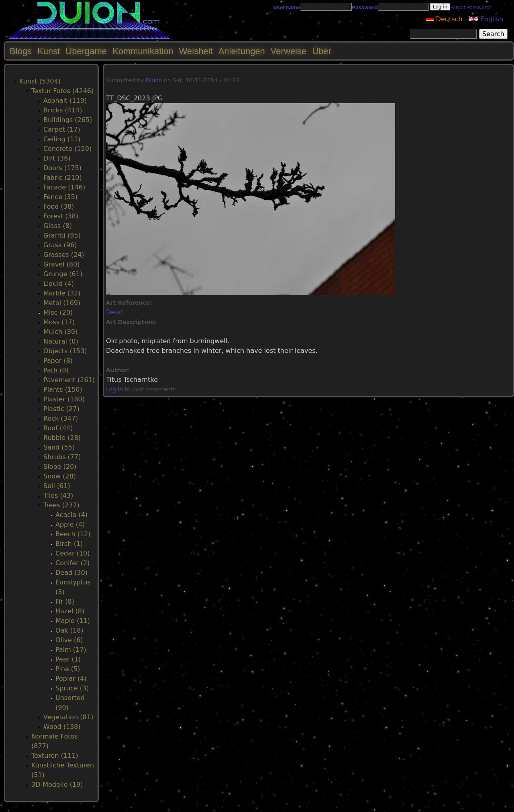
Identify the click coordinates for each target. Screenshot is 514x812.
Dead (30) (71, 573)
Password (365, 8)
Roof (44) (58, 428)
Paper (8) (58, 361)
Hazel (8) (70, 611)
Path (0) (56, 370)
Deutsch (444, 19)
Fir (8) (65, 601)
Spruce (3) (72, 688)
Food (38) (59, 207)
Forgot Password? (471, 8)
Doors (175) (62, 168)
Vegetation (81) (68, 717)
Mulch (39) (60, 332)
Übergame (86, 51)
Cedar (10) (72, 553)
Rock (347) (61, 418)
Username (287, 8)
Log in (114, 389)
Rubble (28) (62, 438)
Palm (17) (71, 650)
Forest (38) (61, 216)
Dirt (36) (57, 158)
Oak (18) (69, 630)
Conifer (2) (72, 563)
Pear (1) (68, 659)
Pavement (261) (69, 380)
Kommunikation (143, 51)
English (486, 19)
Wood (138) (62, 727)
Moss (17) (59, 322)
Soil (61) (57, 486)
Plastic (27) (61, 409)
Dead (114, 312)
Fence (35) (60, 197)
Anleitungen (242, 51)
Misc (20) (58, 312)
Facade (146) (64, 187)
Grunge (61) (63, 274)
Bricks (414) (63, 110)
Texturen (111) (55, 756)
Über (322, 51)
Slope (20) (60, 467)
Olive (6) (69, 640)
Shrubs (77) (62, 457)
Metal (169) (62, 303)
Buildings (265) (68, 120)
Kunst (49, 51)
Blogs (21, 51)
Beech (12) (73, 534)
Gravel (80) (61, 264)
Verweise (289, 51)
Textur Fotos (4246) (62, 91)
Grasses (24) (64, 255)
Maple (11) (73, 621)
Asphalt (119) (65, 101)
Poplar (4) (71, 679)
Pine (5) (68, 669)
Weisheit (196, 51)
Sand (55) (59, 447)
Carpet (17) (62, 129)
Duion (154, 80)
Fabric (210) (63, 178)
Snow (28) (60, 476)
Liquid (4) (59, 284)
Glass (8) (58, 226)
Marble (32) (62, 293)
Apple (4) (70, 524)
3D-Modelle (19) (57, 785)
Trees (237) (61, 505)
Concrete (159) (67, 149)
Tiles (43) (58, 496)
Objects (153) (65, 351)
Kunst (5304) (40, 81)
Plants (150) (63, 390)
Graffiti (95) (62, 235)
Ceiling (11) (62, 139)
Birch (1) (69, 544)
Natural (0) (61, 341)
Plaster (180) (64, 399)
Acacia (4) (71, 515)
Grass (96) (60, 245)
